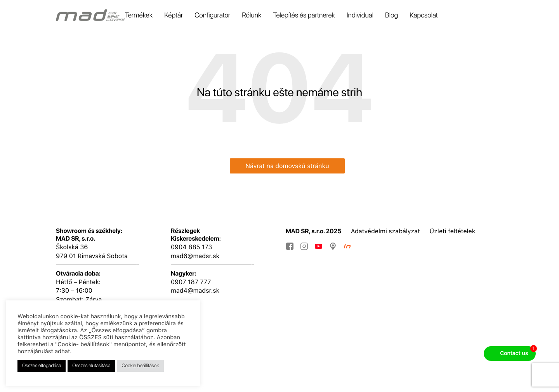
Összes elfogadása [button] (42, 366)
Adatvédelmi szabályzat (385, 231)
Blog (391, 15)
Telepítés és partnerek (304, 15)
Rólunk (252, 15)
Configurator (212, 15)
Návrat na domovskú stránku (287, 166)
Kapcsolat (424, 15)
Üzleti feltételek (452, 231)
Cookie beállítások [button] (141, 366)
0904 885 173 (191, 247)
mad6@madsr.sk (195, 256)
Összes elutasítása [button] (91, 366)
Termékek (139, 15)
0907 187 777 (191, 282)
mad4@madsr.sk (195, 291)
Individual (360, 15)
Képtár (174, 15)
